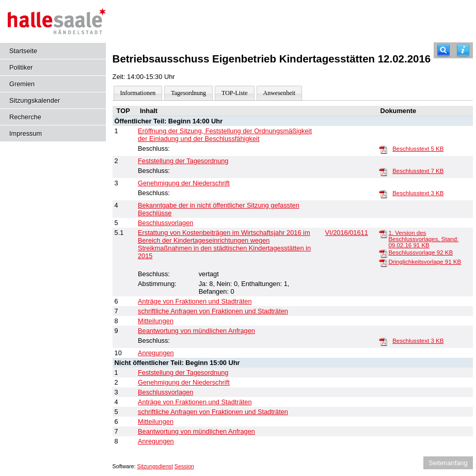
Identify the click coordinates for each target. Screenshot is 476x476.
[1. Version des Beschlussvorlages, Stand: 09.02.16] (383, 233)
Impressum (26, 133)
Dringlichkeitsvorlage (425, 262)
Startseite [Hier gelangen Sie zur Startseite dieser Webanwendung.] (23, 51)
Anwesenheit (280, 93)
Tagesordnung (188, 93)
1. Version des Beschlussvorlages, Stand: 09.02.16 (423, 239)
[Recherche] (443, 50)
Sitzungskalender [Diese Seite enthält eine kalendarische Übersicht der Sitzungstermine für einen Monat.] (35, 100)
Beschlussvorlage (421, 252)
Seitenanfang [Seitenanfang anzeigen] (448, 463)
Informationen (138, 93)
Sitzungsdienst (155, 466)
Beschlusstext (418, 149)
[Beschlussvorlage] (383, 253)
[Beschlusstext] (383, 149)
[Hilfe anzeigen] (463, 50)
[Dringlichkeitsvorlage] (383, 262)
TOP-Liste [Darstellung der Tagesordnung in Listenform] (234, 93)
